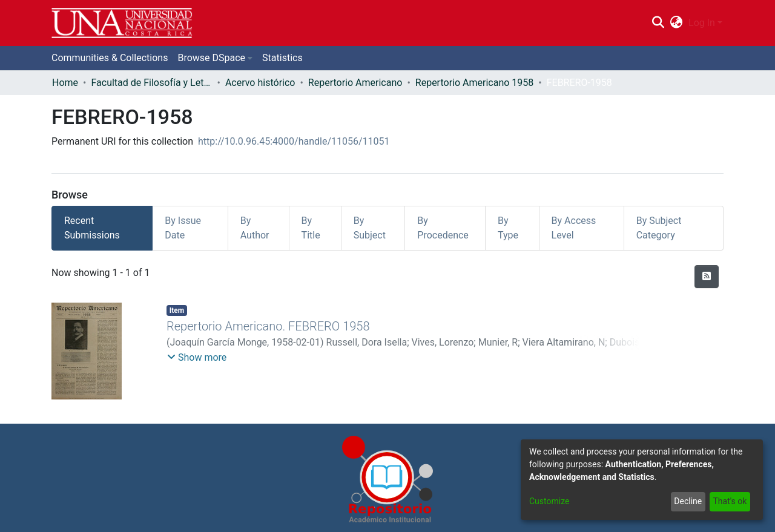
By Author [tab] (255, 228)
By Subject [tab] (370, 228)
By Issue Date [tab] (183, 228)
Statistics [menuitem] (282, 58)
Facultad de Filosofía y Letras (151, 83)
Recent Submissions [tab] (92, 228)
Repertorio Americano (355, 83)
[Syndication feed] (707, 277)
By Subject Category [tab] (659, 228)
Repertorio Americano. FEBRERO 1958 (268, 326)
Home (65, 83)
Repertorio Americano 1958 (474, 83)
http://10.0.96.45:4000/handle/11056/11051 (294, 141)
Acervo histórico (260, 83)
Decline (688, 501)
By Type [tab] (508, 228)
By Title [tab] (311, 228)
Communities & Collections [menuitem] (110, 58)
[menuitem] (677, 23)
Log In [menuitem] (702, 23)
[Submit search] (658, 23)
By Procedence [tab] (443, 228)
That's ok (730, 501)
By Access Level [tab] (574, 228)
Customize (549, 501)
